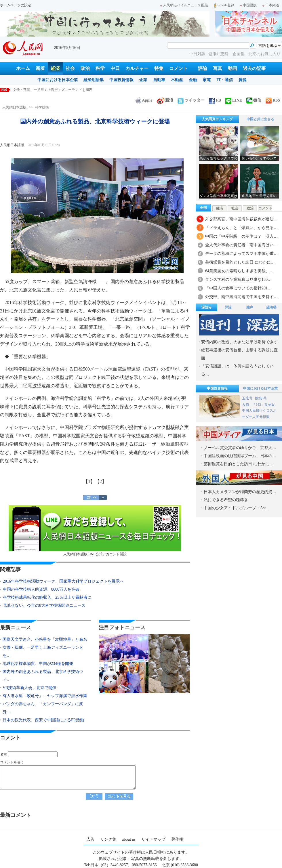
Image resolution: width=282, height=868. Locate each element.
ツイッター (191, 100)
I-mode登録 (224, 5)
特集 (159, 68)
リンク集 (108, 839)
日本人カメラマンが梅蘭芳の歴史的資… (240, 492)
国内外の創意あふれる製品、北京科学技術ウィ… (43, 676)
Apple (144, 100)
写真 (218, 68)
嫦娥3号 (261, 398)
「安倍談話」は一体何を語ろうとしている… (237, 370)
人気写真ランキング (217, 119)
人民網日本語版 (14, 107)
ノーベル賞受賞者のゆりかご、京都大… (240, 448)
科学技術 (42, 107)
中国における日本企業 (58, 80)
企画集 (239, 54)
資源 (243, 80)
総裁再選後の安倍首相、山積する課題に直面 (239, 354)
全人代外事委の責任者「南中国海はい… (241, 245)
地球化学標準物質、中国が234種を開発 (38, 664)
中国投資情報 (121, 80)
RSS (273, 100)
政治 (85, 68)
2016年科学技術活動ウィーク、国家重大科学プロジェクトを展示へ (63, 581)
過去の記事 (254, 68)
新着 (40, 68)
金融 (193, 80)
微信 (254, 100)
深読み (207, 307)
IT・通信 (225, 80)
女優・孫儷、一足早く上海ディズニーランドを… (43, 652)
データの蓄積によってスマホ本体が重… (241, 254)
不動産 (177, 80)
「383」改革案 (264, 405)
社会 (70, 68)
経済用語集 (94, 80)
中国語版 (248, 5)
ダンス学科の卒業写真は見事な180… (238, 280)
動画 (233, 68)
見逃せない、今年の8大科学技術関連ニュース (44, 605)
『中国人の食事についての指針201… (238, 288)
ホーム (23, 68)
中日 (115, 68)
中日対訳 (197, 54)
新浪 (165, 100)
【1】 (89, 481)
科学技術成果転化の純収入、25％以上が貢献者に (47, 597)
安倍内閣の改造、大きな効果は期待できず (239, 342)
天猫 (246, 405)
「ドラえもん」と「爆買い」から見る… (241, 228)
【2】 (101, 481)
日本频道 (271, 5)
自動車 (159, 80)
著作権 (177, 839)
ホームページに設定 (16, 5)
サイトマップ (153, 839)
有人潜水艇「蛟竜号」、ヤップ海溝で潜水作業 (45, 696)
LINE (234, 100)
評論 (203, 68)
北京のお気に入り (264, 54)
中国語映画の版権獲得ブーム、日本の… (240, 456)
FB (215, 100)
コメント (178, 68)
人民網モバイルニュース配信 (184, 5)
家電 (207, 80)
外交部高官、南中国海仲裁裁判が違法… (241, 219)
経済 (55, 68)
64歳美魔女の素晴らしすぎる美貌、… (239, 271)
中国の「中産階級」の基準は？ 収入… (241, 236)
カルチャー (137, 68)
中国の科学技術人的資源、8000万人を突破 (41, 589)
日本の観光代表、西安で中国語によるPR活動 (43, 720)
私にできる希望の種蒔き (226, 500)
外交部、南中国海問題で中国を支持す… (241, 297)
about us (129, 839)
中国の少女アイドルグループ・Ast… (237, 508)
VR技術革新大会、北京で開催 (29, 688)
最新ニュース (16, 627)
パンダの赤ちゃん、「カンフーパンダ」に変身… (43, 708)
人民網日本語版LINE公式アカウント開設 (95, 531)
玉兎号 (247, 398)
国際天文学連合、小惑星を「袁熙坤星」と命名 (49, 90)
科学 (100, 68)
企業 (143, 80)
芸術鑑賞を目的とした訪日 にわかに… (240, 262)
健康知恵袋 (219, 54)
